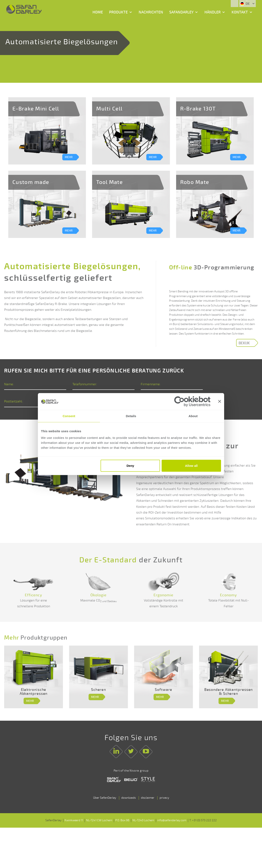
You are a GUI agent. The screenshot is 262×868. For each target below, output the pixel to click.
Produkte (118, 12)
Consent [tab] (69, 416)
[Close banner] (220, 401)
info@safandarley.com (172, 832)
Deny (130, 466)
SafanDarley (181, 12)
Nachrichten (151, 12)
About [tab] (193, 416)
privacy (164, 809)
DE (245, 4)
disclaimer (148, 809)
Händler (213, 12)
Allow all (191, 466)
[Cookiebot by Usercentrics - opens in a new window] (192, 401)
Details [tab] (131, 416)
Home (98, 12)
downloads (129, 809)
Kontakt (240, 12)
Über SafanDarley (105, 809)
